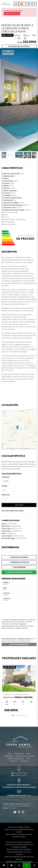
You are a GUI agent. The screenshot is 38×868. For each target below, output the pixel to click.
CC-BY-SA (33, 449)
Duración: (6, 495)
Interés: (5, 486)
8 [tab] (25, 716)
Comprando (9, 756)
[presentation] (12, 633)
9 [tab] (27, 716)
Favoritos (24, 761)
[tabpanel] (19, 689)
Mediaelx (12, 808)
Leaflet (7, 449)
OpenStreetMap (20, 449)
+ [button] (4, 412)
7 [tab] (23, 716)
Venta (28, 754)
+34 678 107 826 (19, 773)
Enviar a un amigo (19, 557)
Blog (28, 759)
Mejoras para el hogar (25, 756)
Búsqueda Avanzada (12, 13)
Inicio (10, 754)
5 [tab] (19, 716)
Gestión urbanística (16, 759)
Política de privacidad (9, 624)
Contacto (14, 761)
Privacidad (7, 806)
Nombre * (6, 582)
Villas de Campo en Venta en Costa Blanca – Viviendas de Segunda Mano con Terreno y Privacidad (19, 852)
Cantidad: (6, 477)
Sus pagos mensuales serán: (13, 511)
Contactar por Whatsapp (19, 572)
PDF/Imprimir (19, 567)
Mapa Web (24, 806)
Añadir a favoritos (19, 562)
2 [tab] (13, 716)
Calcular (19, 505)
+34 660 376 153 (19, 776)
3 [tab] (15, 716)
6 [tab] (21, 716)
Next (35, 100)
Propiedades (19, 754)
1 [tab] (11, 716)
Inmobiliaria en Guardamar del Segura (19, 827)
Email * (5, 588)
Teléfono (6, 593)
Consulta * (7, 598)
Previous (3, 100)
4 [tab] (17, 716)
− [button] (4, 415)
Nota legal (26, 804)
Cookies (15, 806)
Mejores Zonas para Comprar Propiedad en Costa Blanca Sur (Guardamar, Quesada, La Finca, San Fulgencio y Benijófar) (19, 845)
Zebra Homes (6, 3)
